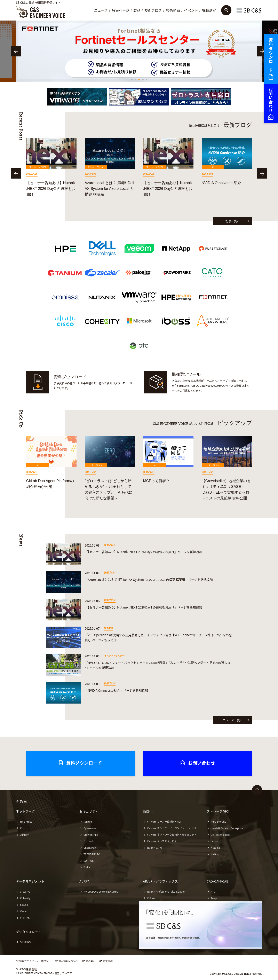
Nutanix (215, 848)
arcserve (25, 892)
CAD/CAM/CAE (217, 881)
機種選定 (209, 10)
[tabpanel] (134, 51)
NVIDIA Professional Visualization (166, 892)
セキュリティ (89, 811)
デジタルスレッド (29, 932)
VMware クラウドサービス (162, 841)
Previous (16, 51)
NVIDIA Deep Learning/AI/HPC (101, 892)
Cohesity (25, 898)
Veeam (24, 911)
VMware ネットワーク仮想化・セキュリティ (172, 835)
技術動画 (173, 10)
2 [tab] (135, 79)
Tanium (88, 822)
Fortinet (88, 841)
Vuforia (151, 898)
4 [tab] (143, 79)
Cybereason (90, 828)
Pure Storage (218, 822)
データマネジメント (30, 881)
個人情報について (68, 961)
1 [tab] (132, 79)
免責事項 (108, 961)
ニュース (101, 10)
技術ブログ (153, 10)
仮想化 (148, 811)
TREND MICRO (92, 854)
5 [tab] (146, 79)
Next (262, 51)
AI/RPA (84, 881)
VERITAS (25, 918)
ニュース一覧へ (236, 720)
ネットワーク (26, 811)
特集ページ (121, 10)
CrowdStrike (91, 835)
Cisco (23, 828)
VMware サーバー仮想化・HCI (164, 822)
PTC (213, 892)
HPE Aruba (26, 822)
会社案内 (90, 961)
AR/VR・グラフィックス (160, 881)
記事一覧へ (237, 221)
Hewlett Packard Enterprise (227, 828)
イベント (191, 10)
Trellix (87, 867)
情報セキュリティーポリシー (35, 961)
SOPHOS (89, 861)
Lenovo (215, 841)
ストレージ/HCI (218, 811)
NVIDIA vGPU (155, 848)
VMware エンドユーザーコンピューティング (172, 828)
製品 (137, 10)
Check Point (90, 848)
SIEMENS (25, 942)
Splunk (24, 905)
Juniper (24, 835)
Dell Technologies (221, 835)
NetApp (215, 854)
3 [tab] (139, 79)
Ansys (214, 898)
